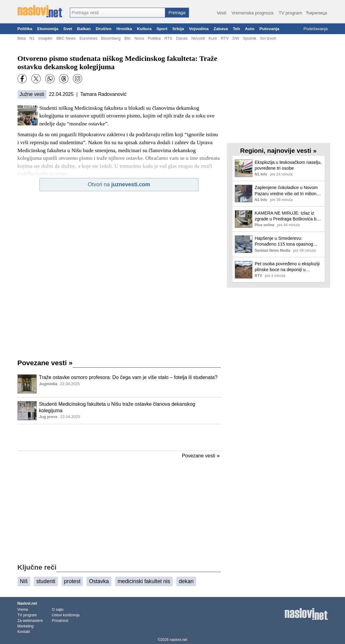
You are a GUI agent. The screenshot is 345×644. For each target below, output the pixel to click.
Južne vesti (32, 94)
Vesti (221, 13)
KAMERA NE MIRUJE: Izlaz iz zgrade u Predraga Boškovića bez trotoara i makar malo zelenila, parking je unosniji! (288, 216)
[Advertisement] (119, 437)
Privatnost (60, 621)
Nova (139, 38)
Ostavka (99, 581)
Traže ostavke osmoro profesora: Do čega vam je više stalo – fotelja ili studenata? (128, 377)
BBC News (66, 38)
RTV (225, 38)
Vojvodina (199, 29)
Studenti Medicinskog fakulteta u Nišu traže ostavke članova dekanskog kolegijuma (117, 407)
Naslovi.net (27, 603)
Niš (24, 581)
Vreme (23, 610)
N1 (32, 38)
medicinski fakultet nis (144, 581)
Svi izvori (268, 38)
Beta (22, 38)
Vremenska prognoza (252, 13)
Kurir (213, 38)
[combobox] (118, 13)
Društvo (104, 29)
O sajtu (58, 610)
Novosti (198, 38)
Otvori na (119, 184)
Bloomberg (111, 38)
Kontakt (24, 632)
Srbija (178, 29)
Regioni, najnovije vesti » (278, 150)
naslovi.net (178, 640)
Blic (128, 38)
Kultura (144, 29)
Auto (250, 29)
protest (72, 581)
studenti (46, 581)
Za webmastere (30, 621)
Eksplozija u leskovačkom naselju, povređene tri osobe (288, 165)
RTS (168, 38)
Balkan (84, 29)
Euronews (88, 38)
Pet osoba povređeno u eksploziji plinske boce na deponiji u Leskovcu (287, 267)
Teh (237, 29)
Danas (182, 38)
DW (236, 38)
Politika (25, 29)
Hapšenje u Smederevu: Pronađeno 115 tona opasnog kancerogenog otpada (284, 241)
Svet (68, 29)
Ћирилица (316, 13)
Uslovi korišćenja (66, 615)
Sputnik (250, 38)
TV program (290, 13)
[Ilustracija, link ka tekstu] (27, 385)
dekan (186, 581)
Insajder (45, 38)
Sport (162, 29)
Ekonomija (48, 29)
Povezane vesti (45, 363)
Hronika (124, 29)
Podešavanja (316, 29)
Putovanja (269, 29)
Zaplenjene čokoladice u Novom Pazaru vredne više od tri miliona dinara (287, 191)
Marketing (26, 626)
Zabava (221, 29)
